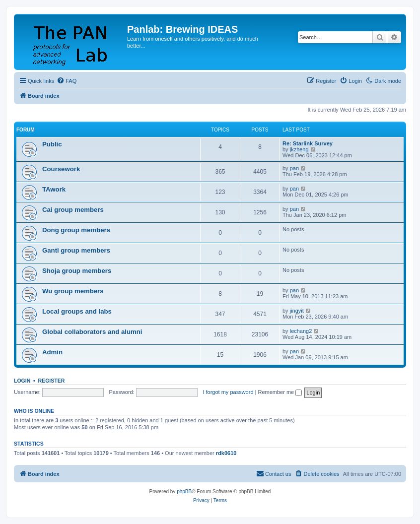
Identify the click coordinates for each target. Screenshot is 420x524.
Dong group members (76, 230)
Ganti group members (76, 250)
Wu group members (73, 291)
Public (52, 144)
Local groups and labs (77, 311)
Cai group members (73, 210)
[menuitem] (67, 81)
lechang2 (301, 331)
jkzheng (299, 149)
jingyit (297, 311)
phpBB (184, 491)
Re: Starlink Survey (308, 143)
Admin (52, 352)
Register (52, 381)
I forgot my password (228, 392)
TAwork (54, 189)
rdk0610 (226, 453)
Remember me (280, 392)
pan (294, 168)
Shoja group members (77, 271)
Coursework (61, 169)
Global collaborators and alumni (92, 332)
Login (22, 381)
